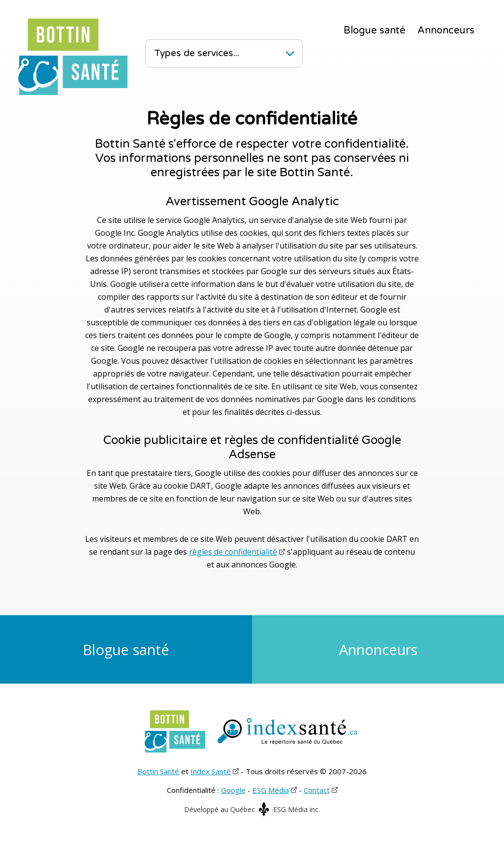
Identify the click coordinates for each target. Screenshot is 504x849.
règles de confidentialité (233, 552)
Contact (317, 790)
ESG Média (271, 790)
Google (233, 790)
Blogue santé (375, 31)
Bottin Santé (158, 771)
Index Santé (211, 771)
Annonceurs (446, 31)
